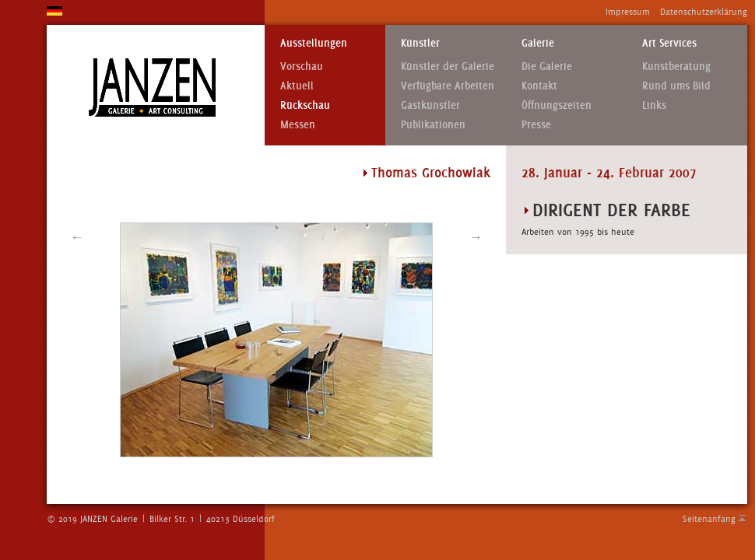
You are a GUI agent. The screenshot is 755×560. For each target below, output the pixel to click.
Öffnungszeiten (557, 105)
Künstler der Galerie (448, 66)
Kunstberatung (676, 66)
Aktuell (297, 86)
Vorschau (302, 66)
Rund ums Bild (676, 86)
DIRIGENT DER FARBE (611, 210)
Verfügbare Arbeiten (448, 86)
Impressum (628, 12)
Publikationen (433, 125)
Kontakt (539, 86)
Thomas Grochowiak (431, 173)
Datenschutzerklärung (704, 12)
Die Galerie (547, 66)
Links (654, 105)
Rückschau (305, 105)
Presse (536, 125)
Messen (298, 125)
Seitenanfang (709, 519)
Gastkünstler (430, 105)
